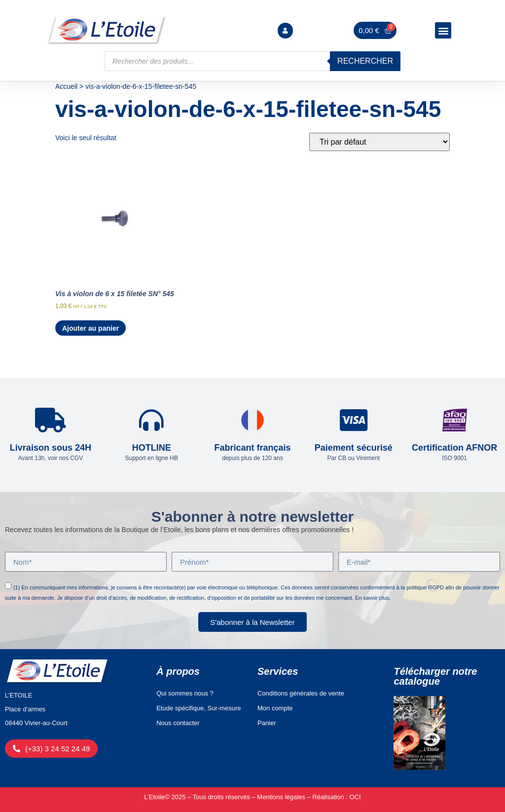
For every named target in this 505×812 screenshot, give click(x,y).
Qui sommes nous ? (185, 693)
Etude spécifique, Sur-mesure (198, 708)
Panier (267, 723)
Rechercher (365, 61)
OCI (355, 797)
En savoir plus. (373, 598)
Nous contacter (178, 723)
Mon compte (275, 708)
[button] (443, 30)
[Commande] (379, 142)
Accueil (66, 86)
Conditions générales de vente (301, 693)
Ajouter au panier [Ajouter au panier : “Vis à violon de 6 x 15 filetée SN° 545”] (90, 328)
